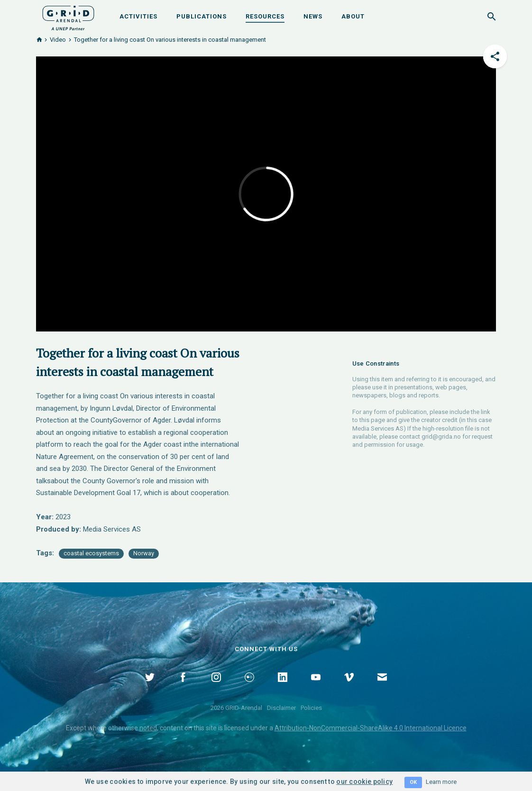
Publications (202, 16)
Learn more (441, 782)
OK (413, 782)
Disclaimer (281, 708)
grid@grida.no (441, 437)
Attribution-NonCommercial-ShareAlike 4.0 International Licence (371, 728)
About (353, 16)
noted (148, 728)
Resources (265, 16)
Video (58, 40)
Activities (138, 16)
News (313, 16)
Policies (311, 708)
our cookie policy (364, 782)
